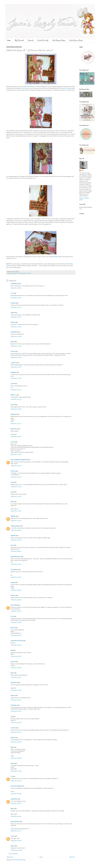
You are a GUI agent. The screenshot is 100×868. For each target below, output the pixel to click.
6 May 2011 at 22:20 (16, 496)
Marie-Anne (14, 429)
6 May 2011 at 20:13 (16, 466)
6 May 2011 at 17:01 (16, 378)
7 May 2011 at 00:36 (16, 530)
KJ (11, 776)
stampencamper (15, 526)
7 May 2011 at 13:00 (16, 668)
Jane (83, 170)
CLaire (12, 405)
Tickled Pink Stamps (28, 86)
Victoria (13, 322)
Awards (31, 40)
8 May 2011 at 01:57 (16, 732)
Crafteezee (14, 705)
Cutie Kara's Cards (76, 40)
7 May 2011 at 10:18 (16, 656)
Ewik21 (13, 738)
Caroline (13, 303)
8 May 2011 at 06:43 (16, 758)
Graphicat (13, 414)
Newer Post (10, 857)
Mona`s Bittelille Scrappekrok (19, 460)
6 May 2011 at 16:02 (16, 327)
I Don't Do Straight (16, 786)
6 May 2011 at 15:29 (16, 288)
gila (12, 650)
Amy (12, 545)
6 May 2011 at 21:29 (16, 487)
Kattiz (12, 763)
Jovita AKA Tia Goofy (17, 641)
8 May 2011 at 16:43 (16, 781)
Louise (13, 442)
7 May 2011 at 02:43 (16, 623)
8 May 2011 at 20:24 (16, 803)
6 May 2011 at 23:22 (16, 521)
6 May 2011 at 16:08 (16, 336)
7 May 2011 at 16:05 (16, 690)
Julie (12, 482)
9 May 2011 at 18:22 (16, 841)
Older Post (72, 857)
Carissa (13, 662)
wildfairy (13, 516)
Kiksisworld (14, 683)
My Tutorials (19, 40)
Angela (13, 582)
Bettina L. (13, 395)
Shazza (13, 696)
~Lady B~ (13, 363)
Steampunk (13, 273)
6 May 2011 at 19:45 (16, 454)
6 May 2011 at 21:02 (16, 477)
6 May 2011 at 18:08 (16, 409)
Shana (12, 846)
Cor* (12, 293)
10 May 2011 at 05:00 (16, 850)
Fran (12, 616)
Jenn (12, 492)
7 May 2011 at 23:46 (16, 723)
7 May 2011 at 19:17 (16, 700)
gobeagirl (13, 372)
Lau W (12, 384)
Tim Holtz (29, 273)
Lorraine (13, 728)
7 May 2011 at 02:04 (16, 590)
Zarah (12, 342)
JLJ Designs (14, 570)
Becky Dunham (15, 822)
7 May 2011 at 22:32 (16, 711)
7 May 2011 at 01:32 (16, 577)
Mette (12, 809)
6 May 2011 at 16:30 (16, 346)
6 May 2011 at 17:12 (16, 390)
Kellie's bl (57, 257)
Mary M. (13, 595)
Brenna (13, 628)
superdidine (14, 799)
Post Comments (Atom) (19, 860)
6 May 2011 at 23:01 (16, 511)
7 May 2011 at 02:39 (16, 600)
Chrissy (13, 471)
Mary (12, 673)
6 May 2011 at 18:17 (16, 424)
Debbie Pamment (15, 557)
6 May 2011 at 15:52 (16, 307)
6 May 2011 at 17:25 (16, 399)
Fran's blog (24, 88)
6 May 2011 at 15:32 (16, 298)
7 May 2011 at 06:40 (16, 645)
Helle (12, 747)
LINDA (12, 313)
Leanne (13, 351)
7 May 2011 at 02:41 (16, 611)
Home (9, 40)
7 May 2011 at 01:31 (16, 564)
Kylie (12, 502)
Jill (11, 717)
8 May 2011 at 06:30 (16, 742)
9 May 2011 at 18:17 (16, 831)
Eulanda (13, 536)
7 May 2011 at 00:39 (16, 540)
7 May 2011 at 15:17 (16, 677)
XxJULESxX (14, 332)
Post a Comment (13, 854)
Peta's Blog (14, 605)
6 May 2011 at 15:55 (16, 317)
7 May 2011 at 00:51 (16, 551)
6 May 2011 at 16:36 (16, 357)
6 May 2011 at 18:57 (16, 437)
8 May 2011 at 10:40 (16, 771)
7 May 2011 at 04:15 (16, 635)
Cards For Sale (43, 40)
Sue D (12, 836)
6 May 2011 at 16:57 (16, 367)
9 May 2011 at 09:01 (16, 816)
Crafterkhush (14, 284)
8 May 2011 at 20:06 (16, 794)
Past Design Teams (59, 40)
